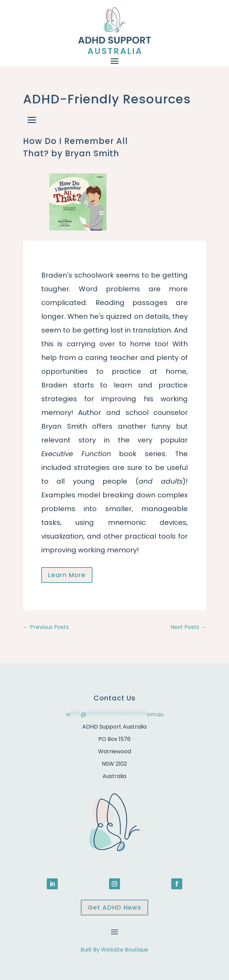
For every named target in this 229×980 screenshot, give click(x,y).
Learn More (67, 575)
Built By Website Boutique (114, 950)
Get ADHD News (115, 907)
